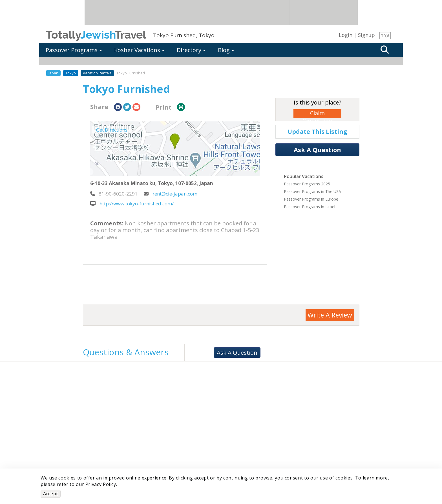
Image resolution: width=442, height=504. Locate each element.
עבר (385, 35)
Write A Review (330, 315)
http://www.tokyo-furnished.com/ (132, 204)
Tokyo (71, 73)
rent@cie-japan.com (171, 194)
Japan (53, 73)
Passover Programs (74, 50)
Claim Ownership (317, 114)
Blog (226, 50)
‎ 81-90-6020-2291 (114, 194)
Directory (191, 50)
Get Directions (112, 130)
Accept (51, 494)
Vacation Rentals (97, 73)
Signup (366, 35)
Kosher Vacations (139, 50)
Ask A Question (317, 150)
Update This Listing (317, 132)
